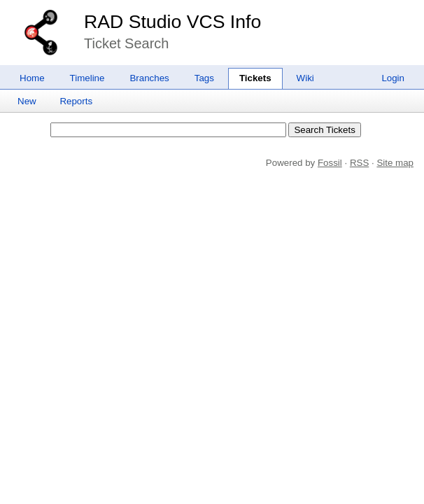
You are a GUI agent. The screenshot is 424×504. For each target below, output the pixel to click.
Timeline (87, 78)
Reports (76, 101)
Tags (204, 78)
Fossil (330, 163)
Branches (149, 78)
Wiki (305, 78)
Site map (395, 163)
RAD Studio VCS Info (172, 22)
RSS (359, 163)
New (27, 101)
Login (393, 78)
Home (32, 78)
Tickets (255, 78)
